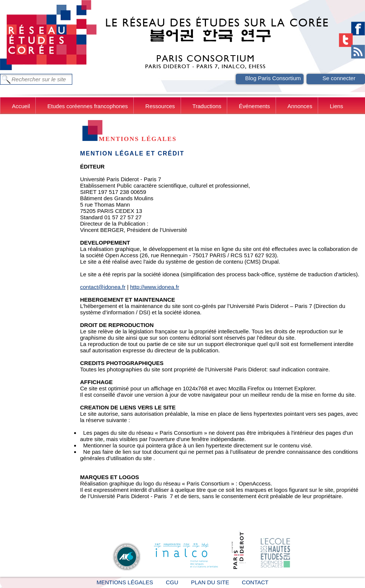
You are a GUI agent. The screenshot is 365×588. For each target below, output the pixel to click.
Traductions (207, 106)
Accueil (21, 106)
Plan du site (210, 582)
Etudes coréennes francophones (88, 106)
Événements (254, 106)
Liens (336, 106)
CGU (172, 582)
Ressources (160, 106)
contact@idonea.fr (103, 287)
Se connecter (339, 78)
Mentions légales (125, 582)
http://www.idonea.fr (155, 287)
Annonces (300, 106)
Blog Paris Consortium (273, 78)
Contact (255, 582)
